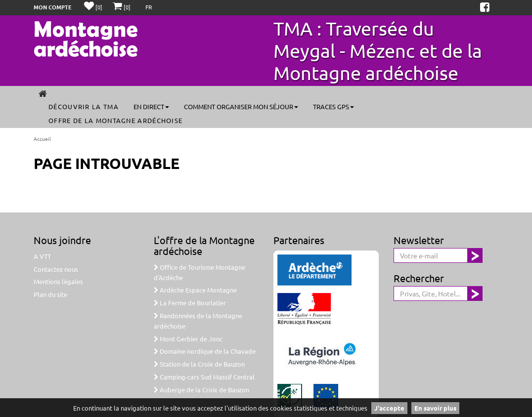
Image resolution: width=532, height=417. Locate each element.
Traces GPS (333, 106)
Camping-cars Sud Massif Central (204, 377)
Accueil (42, 139)
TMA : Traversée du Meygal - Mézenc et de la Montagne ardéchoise (378, 50)
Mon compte (53, 7)
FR (149, 7)
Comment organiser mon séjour (241, 106)
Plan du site (50, 294)
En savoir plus (435, 408)
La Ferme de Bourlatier (190, 303)
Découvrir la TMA (84, 106)
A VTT (42, 256)
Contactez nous (56, 269)
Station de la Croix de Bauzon (199, 364)
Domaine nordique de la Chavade (205, 351)
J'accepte (389, 408)
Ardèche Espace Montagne (195, 290)
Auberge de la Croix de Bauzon (201, 390)
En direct (151, 106)
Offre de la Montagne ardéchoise (115, 120)
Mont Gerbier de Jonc (188, 339)
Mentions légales (58, 281)
